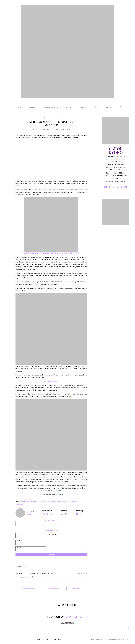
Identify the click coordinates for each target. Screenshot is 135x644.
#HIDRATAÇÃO (25, 501)
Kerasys (61, 118)
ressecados (20, 504)
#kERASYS (34, 501)
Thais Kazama (107, 639)
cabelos (43, 501)
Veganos (84, 107)
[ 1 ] (81, 514)
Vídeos (97, 107)
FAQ (48, 640)
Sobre (38, 640)
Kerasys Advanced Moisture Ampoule (51, 124)
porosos (74, 501)
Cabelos (31, 107)
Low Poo (70, 107)
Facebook (42, 514)
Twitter (45, 514)
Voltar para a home (52, 588)
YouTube (106, 187)
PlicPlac (126, 639)
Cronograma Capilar (51, 107)
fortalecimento (63, 501)
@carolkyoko (76, 617)
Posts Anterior (28, 588)
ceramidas (52, 501)
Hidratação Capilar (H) (51, 118)
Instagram (113, 187)
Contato (110, 107)
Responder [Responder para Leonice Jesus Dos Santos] (83, 573)
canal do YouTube (55, 490)
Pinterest (48, 514)
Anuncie (58, 640)
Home (19, 107)
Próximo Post (75, 588)
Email (51, 514)
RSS (121, 187)
